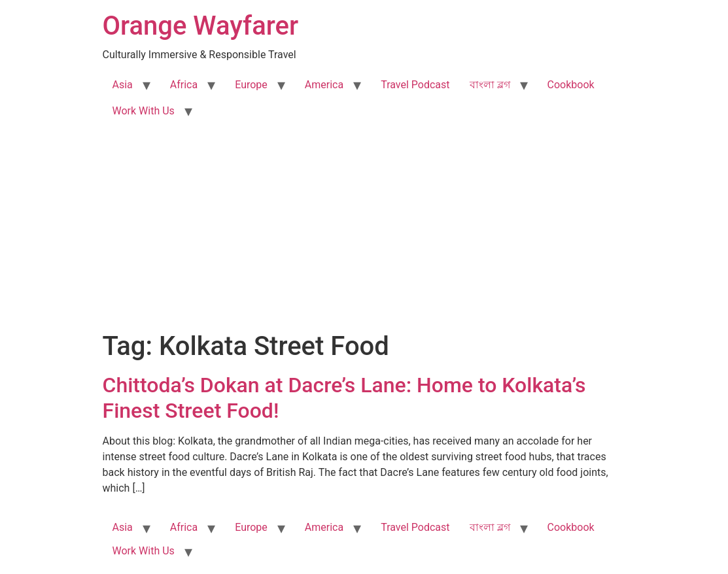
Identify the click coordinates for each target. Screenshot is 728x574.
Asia (123, 85)
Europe (251, 85)
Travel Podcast (415, 85)
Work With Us (144, 111)
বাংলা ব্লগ (490, 85)
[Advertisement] (364, 233)
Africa (184, 85)
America (324, 85)
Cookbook (571, 85)
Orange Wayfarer (201, 26)
